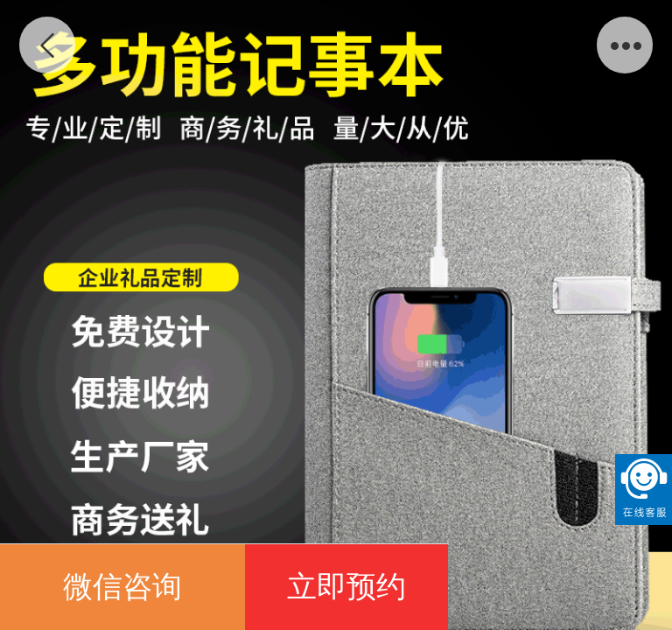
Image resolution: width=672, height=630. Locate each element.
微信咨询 (122, 587)
